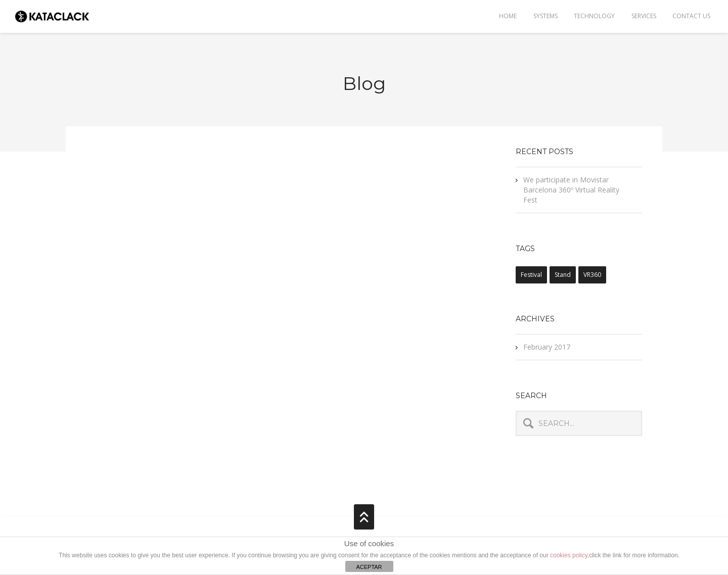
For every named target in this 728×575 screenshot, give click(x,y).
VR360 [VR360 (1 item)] (592, 275)
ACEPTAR (369, 567)
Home (507, 16)
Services (643, 16)
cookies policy (569, 555)
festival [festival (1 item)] (531, 275)
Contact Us (691, 16)
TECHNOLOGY (594, 16)
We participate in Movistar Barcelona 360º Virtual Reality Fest (571, 190)
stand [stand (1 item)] (563, 275)
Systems (544, 16)
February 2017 (547, 347)
